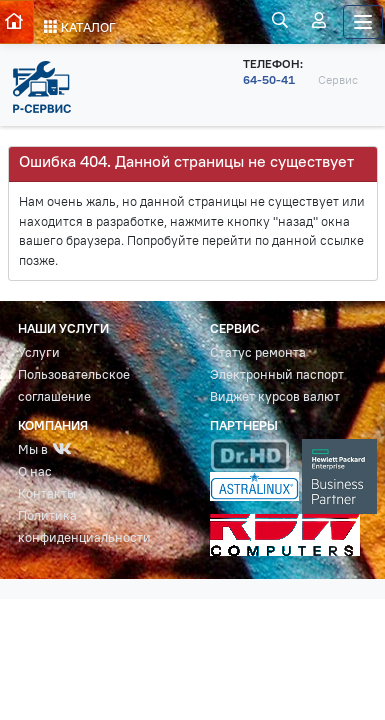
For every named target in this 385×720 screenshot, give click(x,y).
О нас (35, 471)
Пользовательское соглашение (74, 385)
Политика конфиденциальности (84, 526)
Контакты (47, 493)
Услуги (39, 352)
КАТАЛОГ (80, 27)
